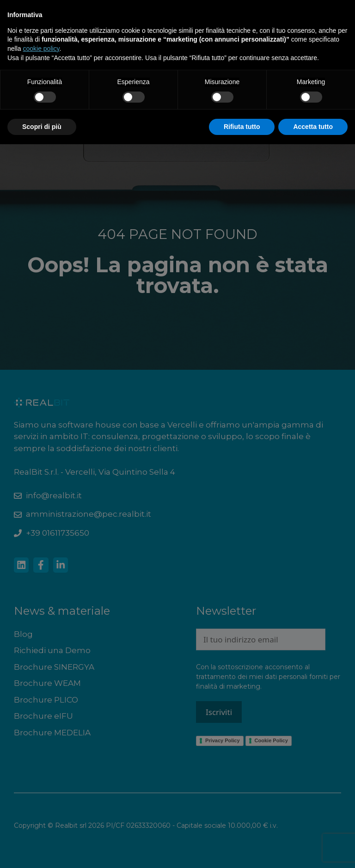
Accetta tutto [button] (313, 127)
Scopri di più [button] (42, 127)
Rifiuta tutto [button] (242, 127)
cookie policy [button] (41, 49)
